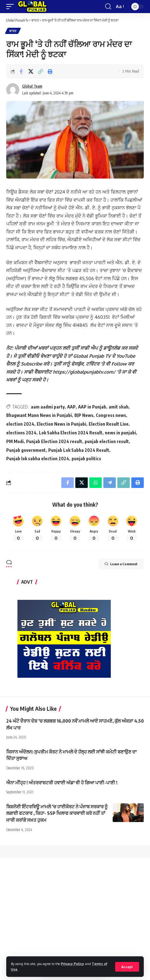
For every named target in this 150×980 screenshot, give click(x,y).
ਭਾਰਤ (13, 31)
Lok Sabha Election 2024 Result (71, 433)
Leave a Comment (121, 564)
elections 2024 (21, 433)
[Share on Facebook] (21, 71)
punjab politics (86, 459)
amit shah (119, 407)
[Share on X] (31, 71)
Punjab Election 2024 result (54, 441)
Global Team (32, 86)
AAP (71, 407)
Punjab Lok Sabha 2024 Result (79, 450)
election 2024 (20, 424)
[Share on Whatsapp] (96, 483)
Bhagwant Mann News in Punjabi (39, 415)
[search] (108, 7)
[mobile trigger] (12, 7)
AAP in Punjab (92, 407)
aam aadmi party (48, 407)
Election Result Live (109, 424)
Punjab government (26, 450)
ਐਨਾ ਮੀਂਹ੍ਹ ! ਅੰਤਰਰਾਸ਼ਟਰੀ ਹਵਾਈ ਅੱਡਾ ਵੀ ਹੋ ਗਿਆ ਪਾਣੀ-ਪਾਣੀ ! (62, 782)
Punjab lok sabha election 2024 (38, 459)
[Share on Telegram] (110, 483)
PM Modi (15, 441)
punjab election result (107, 441)
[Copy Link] (40, 71)
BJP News (84, 415)
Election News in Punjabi (61, 424)
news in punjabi (120, 433)
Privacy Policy (73, 964)
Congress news (111, 415)
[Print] (50, 71)
